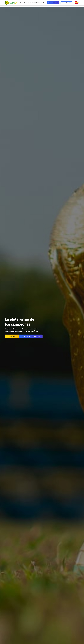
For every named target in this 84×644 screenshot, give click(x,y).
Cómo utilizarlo (44, 3)
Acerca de (21, 3)
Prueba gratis (12, 336)
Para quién (28, 3)
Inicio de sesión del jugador (55, 3)
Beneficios (35, 3)
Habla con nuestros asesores (31, 336)
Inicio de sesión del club (68, 3)
